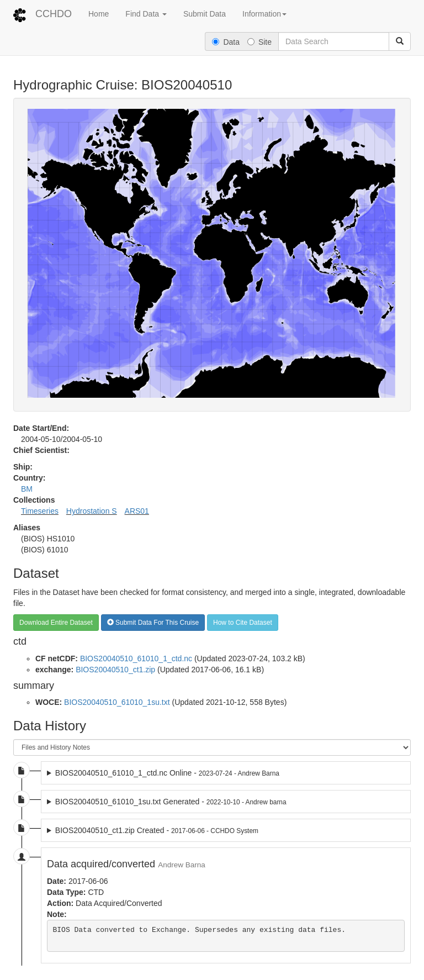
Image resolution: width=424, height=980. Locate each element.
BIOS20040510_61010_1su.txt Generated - (171, 802)
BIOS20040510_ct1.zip (115, 670)
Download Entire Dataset (56, 623)
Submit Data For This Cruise (153, 623)
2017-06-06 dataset (226, 830)
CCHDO (54, 14)
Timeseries (40, 511)
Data (226, 42)
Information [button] (264, 14)
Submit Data (205, 14)
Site (259, 42)
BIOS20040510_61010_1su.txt (117, 702)
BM (27, 489)
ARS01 (137, 511)
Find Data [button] (146, 14)
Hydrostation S (92, 511)
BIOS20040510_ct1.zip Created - (157, 830)
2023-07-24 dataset (226, 773)
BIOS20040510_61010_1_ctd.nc (136, 658)
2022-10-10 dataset (226, 802)
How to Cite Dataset (243, 623)
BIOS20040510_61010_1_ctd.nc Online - (167, 773)
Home (99, 14)
